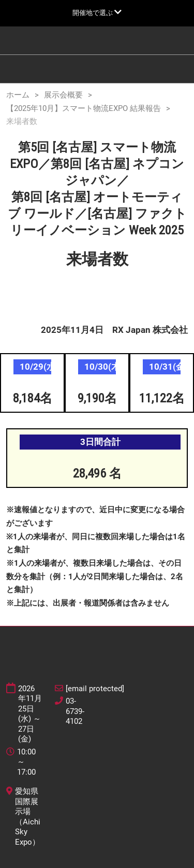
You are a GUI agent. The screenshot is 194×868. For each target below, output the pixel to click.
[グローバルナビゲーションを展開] (97, 13)
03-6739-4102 (75, 711)
